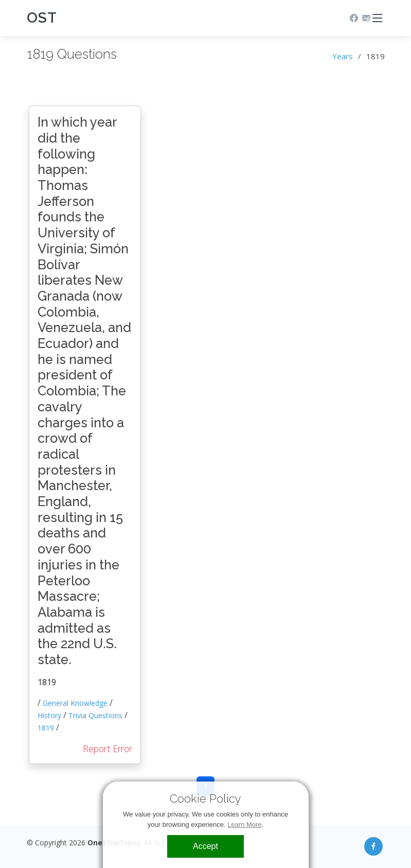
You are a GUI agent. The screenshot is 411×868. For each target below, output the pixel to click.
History (49, 715)
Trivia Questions (95, 715)
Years (343, 56)
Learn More (244, 824)
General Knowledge (75, 703)
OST (42, 18)
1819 (46, 728)
